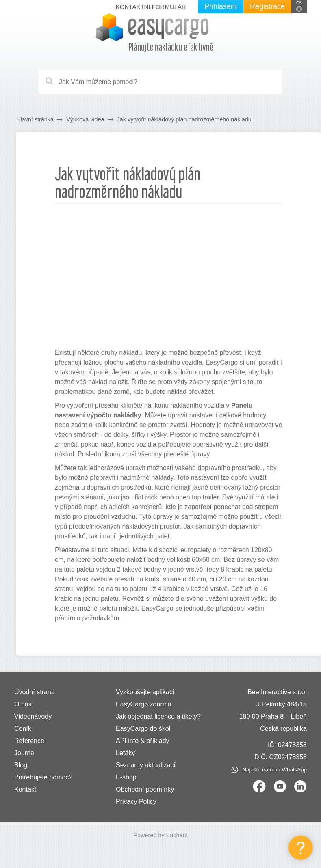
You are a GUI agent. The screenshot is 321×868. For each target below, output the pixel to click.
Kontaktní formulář (151, 7)
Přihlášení (221, 6)
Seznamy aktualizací (146, 765)
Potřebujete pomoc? (43, 777)
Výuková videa (85, 119)
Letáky (125, 753)
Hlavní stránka (35, 119)
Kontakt (25, 789)
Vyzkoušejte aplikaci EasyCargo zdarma (145, 698)
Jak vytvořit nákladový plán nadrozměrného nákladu (184, 119)
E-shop (126, 777)
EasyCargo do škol (143, 729)
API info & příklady (143, 741)
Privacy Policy (136, 802)
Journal (25, 753)
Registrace (267, 6)
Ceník (23, 729)
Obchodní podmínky (145, 789)
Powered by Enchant (161, 835)
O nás (23, 704)
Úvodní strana (35, 692)
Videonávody (33, 716)
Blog (21, 765)
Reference (29, 741)
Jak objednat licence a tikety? (158, 716)
